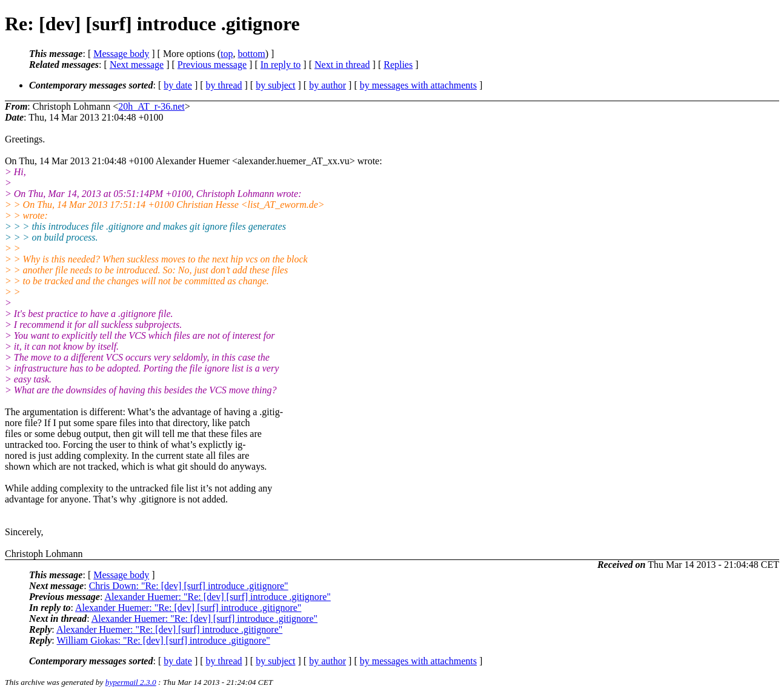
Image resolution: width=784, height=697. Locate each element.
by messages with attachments (418, 85)
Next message (137, 65)
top (227, 54)
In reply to (281, 65)
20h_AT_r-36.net (151, 106)
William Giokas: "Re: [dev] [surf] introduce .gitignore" (163, 640)
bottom (251, 54)
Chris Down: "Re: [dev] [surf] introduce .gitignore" (189, 586)
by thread (224, 85)
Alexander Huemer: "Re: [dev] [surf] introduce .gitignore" (217, 597)
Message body (121, 54)
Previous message (212, 65)
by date (178, 85)
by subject (275, 85)
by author (327, 85)
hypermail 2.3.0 (131, 682)
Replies (398, 65)
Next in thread (342, 65)
